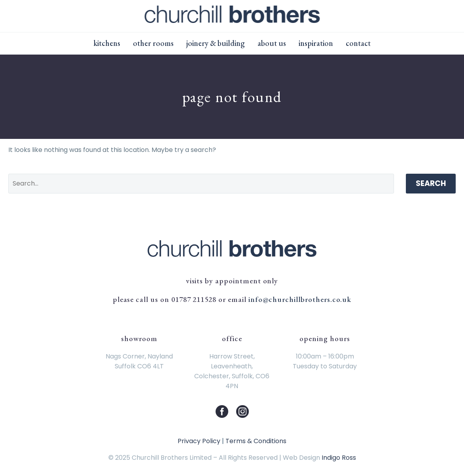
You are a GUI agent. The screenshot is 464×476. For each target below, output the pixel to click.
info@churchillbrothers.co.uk (300, 299)
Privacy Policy (199, 441)
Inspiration (316, 43)
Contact (358, 43)
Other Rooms (153, 43)
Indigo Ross (339, 458)
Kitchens (107, 43)
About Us (272, 43)
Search (431, 183)
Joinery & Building (216, 43)
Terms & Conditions (256, 441)
